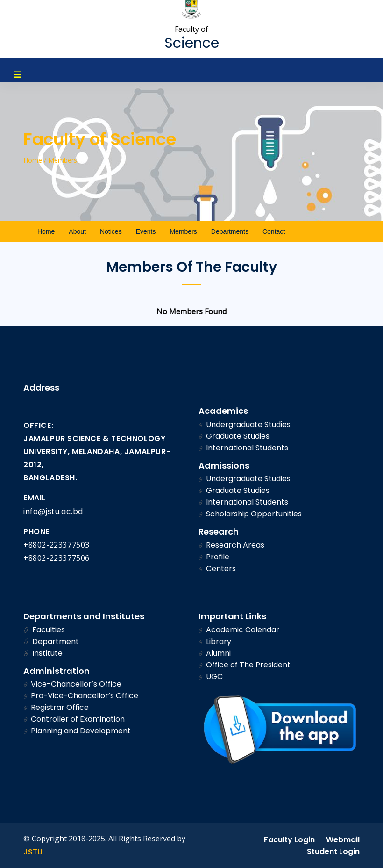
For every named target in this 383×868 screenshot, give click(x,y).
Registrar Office (56, 707)
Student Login (333, 851)
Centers (217, 568)
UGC (211, 676)
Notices (111, 231)
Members (183, 231)
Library (215, 641)
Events (146, 231)
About (77, 231)
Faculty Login (289, 840)
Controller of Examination (74, 719)
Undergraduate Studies (245, 424)
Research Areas (231, 545)
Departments (230, 231)
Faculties (44, 630)
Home (46, 231)
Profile (214, 557)
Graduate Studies (234, 436)
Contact (274, 231)
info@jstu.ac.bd (53, 511)
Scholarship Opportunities (250, 514)
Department (51, 641)
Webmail (343, 840)
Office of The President (245, 665)
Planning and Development (77, 731)
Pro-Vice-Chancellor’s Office (81, 696)
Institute (43, 653)
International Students (243, 448)
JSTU (33, 852)
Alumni (215, 653)
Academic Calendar (239, 630)
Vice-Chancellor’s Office (72, 684)
